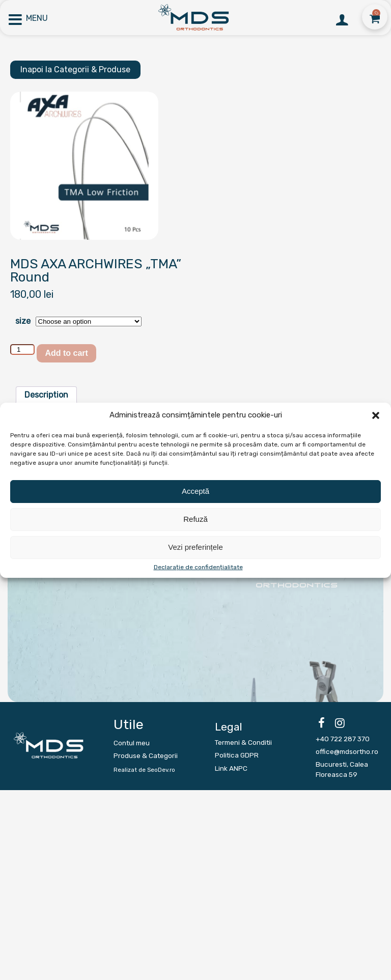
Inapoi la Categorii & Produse (75, 69)
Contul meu (132, 743)
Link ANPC (231, 768)
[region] (195, 604)
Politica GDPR (237, 755)
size (23, 321)
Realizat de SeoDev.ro (144, 770)
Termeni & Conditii (243, 742)
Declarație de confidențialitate (198, 567)
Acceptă (195, 491)
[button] (376, 415)
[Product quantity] (22, 349)
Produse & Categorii (146, 755)
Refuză (195, 519)
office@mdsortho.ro (347, 751)
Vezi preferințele (195, 547)
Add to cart (66, 353)
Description (46, 395)
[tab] (46, 395)
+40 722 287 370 (343, 739)
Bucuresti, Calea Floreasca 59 (342, 769)
